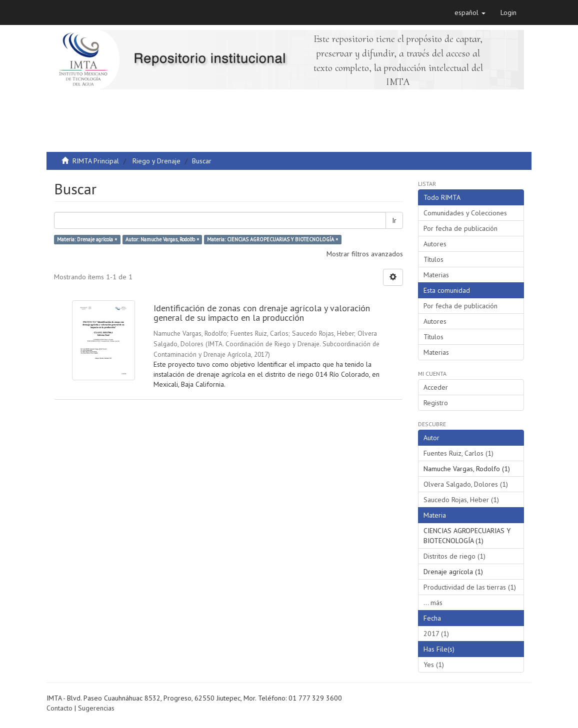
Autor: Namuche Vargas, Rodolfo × (162, 239)
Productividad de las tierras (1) (470, 587)
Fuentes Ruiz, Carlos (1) (458, 453)
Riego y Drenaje (156, 161)
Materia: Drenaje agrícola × (87, 239)
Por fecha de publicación (460, 228)
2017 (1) (436, 634)
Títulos (433, 259)
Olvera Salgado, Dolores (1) (466, 484)
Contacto (59, 708)
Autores (435, 244)
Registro (436, 403)
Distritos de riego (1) (454, 556)
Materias (436, 275)
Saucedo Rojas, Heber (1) (461, 500)
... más (433, 603)
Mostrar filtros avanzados (365, 254)
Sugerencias (96, 708)
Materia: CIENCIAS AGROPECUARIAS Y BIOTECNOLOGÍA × (272, 239)
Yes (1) (434, 665)
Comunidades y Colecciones (465, 213)
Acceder (436, 387)
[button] (470, 12)
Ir (394, 220)
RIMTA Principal (96, 161)
